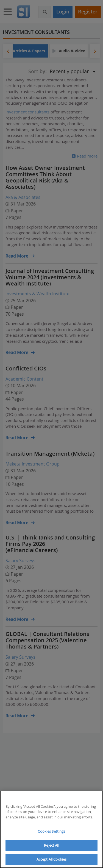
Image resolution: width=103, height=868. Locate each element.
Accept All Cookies (51, 859)
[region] (51, 829)
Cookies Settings (51, 831)
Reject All (51, 845)
